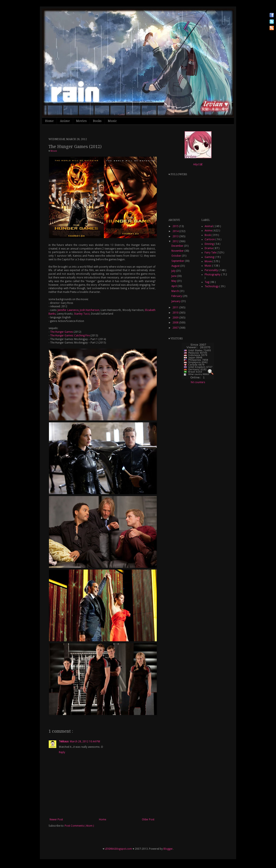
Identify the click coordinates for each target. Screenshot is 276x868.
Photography (213, 275)
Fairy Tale (211, 253)
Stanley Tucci (82, 314)
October (177, 256)
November (178, 251)
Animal (209, 226)
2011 (176, 308)
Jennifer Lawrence (68, 310)
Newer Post (56, 820)
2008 (176, 323)
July (174, 271)
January (176, 301)
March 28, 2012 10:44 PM (85, 742)
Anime (65, 121)
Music (112, 121)
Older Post (148, 820)
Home (49, 121)
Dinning (209, 244)
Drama (209, 248)
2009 (176, 318)
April (174, 286)
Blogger (168, 849)
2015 (176, 226)
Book (208, 235)
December (178, 246)
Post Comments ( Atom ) (79, 826)
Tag (207, 282)
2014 (176, 231)
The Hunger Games (61, 332)
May (174, 281)
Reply (62, 752)
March (176, 291)
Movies (81, 121)
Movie (54, 151)
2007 (176, 328)
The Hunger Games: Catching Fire (70, 336)
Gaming (210, 257)
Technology (212, 286)
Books (97, 121)
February (177, 296)
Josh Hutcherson (90, 310)
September (178, 261)
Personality (212, 270)
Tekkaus (64, 742)
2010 (176, 313)
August (176, 266)
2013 (176, 236)
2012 (176, 241)
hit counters (198, 382)
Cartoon (210, 239)
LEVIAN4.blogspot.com (118, 849)
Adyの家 (198, 164)
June (174, 276)
